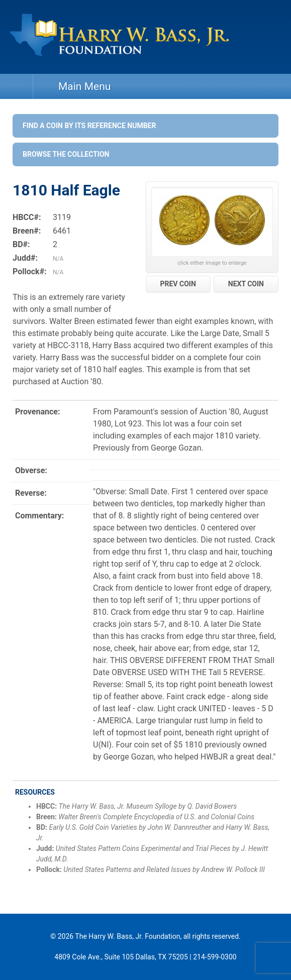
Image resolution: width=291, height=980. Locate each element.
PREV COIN (178, 284)
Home (16, 86)
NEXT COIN (246, 284)
